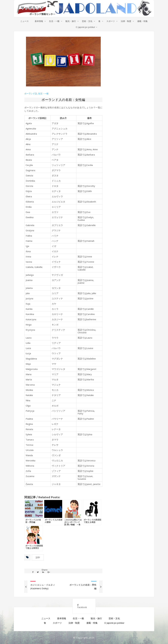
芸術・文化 (87, 21)
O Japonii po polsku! (85, 27)
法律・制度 (126, 21)
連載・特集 (142, 21)
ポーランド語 (31, 94)
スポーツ (111, 21)
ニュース (25, 21)
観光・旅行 (71, 21)
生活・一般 (54, 21)
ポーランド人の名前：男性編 (83, 587)
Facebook (82, 606)
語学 (38, 557)
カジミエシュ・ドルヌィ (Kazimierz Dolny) (43, 587)
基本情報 (39, 21)
